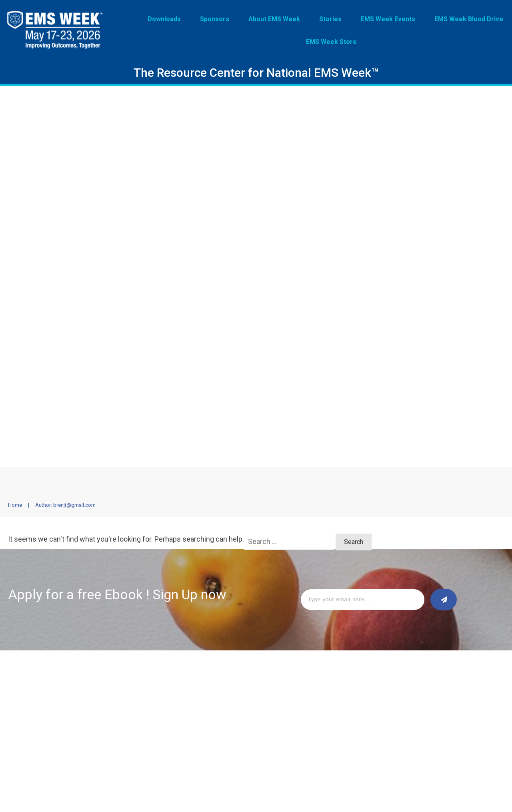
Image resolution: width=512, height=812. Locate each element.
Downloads (23, 688)
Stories (121, 688)
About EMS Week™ (33, 712)
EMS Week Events (135, 700)
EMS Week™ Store (135, 724)
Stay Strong (127, 712)
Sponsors (21, 700)
